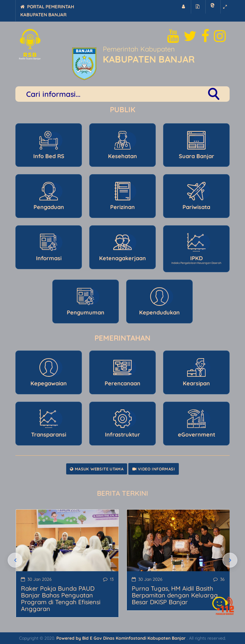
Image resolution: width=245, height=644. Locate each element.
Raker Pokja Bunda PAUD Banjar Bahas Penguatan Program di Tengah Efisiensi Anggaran (61, 599)
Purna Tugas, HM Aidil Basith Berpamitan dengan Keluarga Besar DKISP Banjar (175, 595)
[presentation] (15, 560)
